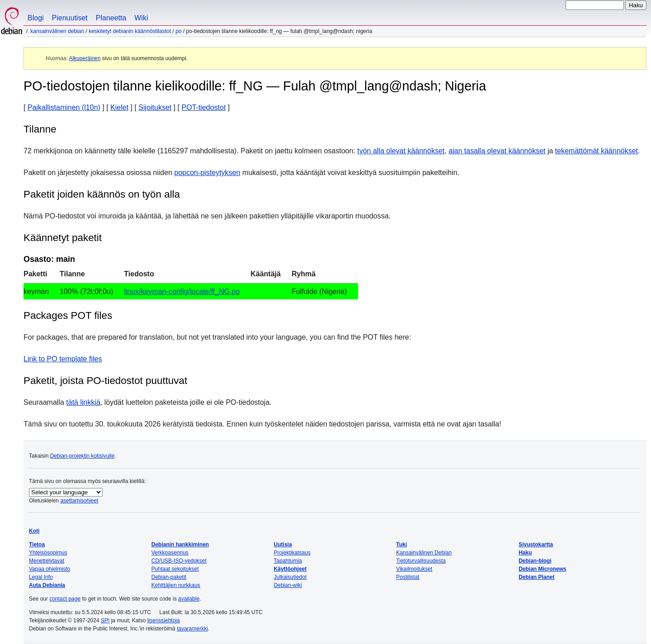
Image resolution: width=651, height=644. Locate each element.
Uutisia (283, 545)
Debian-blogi (535, 561)
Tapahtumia (288, 561)
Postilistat (408, 577)
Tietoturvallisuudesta (421, 561)
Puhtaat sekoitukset (175, 569)
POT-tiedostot (204, 107)
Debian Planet (536, 577)
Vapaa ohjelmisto (50, 569)
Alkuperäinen (85, 58)
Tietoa (37, 545)
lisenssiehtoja (164, 620)
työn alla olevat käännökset (401, 151)
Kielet (119, 107)
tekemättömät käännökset (597, 151)
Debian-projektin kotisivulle (83, 456)
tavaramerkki (192, 629)
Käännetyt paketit (63, 238)
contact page (65, 599)
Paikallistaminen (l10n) (64, 107)
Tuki (401, 545)
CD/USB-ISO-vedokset (179, 561)
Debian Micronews (542, 569)
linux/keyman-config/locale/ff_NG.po (182, 291)
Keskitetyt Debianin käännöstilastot (130, 31)
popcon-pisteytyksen (208, 173)
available (189, 599)
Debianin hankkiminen (180, 545)
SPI (105, 620)
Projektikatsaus (292, 553)
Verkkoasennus (170, 553)
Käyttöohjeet (290, 569)
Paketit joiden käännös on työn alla (102, 194)
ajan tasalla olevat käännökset (497, 151)
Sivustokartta (536, 545)
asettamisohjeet (79, 501)
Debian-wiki (288, 585)
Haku (525, 553)
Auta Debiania (47, 585)
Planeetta (111, 18)
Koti (34, 531)
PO (178, 31)
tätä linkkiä (83, 402)
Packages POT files (68, 315)
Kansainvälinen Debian (57, 31)
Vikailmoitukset (414, 569)
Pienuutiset (70, 18)
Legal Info (41, 577)
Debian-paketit (169, 577)
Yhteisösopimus (48, 553)
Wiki (141, 18)
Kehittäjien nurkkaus (176, 585)
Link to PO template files (63, 359)
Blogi (36, 18)
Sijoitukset (155, 107)
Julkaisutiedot (290, 577)
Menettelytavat (47, 561)
